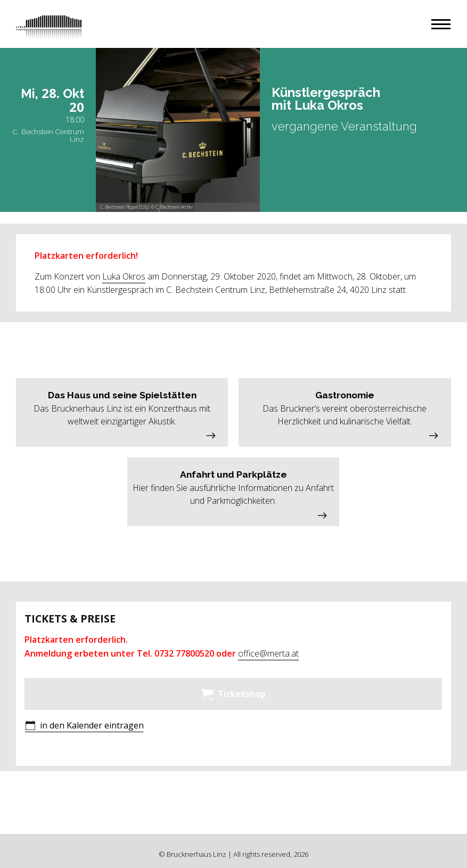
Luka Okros (124, 276)
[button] (441, 24)
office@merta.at (268, 653)
